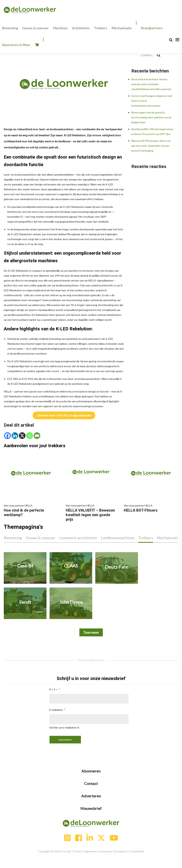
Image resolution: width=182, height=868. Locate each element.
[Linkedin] (15, 436)
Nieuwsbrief (91, 808)
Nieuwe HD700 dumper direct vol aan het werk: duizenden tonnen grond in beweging (151, 146)
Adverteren (91, 796)
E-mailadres (56, 710)
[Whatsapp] (30, 436)
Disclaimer (120, 851)
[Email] (37, 436)
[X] (22, 436)
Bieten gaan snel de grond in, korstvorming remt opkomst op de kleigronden (151, 117)
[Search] (171, 40)
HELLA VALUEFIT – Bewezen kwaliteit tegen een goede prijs (91, 512)
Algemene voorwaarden (98, 851)
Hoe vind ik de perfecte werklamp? (31, 510)
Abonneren (91, 771)
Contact (91, 783)
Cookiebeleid (136, 851)
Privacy (78, 851)
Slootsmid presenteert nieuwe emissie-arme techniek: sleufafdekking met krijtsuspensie (151, 84)
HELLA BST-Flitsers (151, 508)
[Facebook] (7, 436)
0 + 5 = (53, 689)
